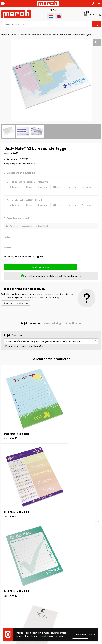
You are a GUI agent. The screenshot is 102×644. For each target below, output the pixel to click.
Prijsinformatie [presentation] (30, 323)
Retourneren (7, 584)
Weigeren (92, 635)
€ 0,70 (60, 421)
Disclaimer (57, 596)
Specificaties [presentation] (73, 323)
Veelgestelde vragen (62, 538)
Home (4, 35)
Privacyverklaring (60, 592)
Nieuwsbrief (58, 534)
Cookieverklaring (60, 588)
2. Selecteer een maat (17, 218)
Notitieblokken (49, 35)
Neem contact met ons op (16, 303)
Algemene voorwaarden (63, 580)
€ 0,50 (11, 421)
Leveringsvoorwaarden (63, 584)
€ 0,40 (11, 483)
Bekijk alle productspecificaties (20, 164)
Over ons (56, 530)
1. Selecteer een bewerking (20, 173)
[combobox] (47, 24)
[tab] (30, 323)
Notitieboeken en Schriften (26, 35)
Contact (5, 580)
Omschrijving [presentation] (52, 323)
